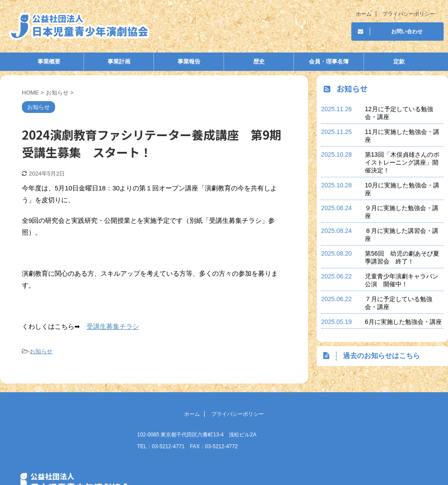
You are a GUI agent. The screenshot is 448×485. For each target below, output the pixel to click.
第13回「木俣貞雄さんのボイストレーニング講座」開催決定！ (402, 162)
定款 (399, 62)
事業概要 (49, 62)
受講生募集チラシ (113, 326)
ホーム (364, 14)
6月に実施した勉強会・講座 (403, 322)
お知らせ (41, 351)
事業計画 (119, 62)
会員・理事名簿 (329, 62)
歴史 (259, 62)
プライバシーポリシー (409, 14)
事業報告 (189, 62)
